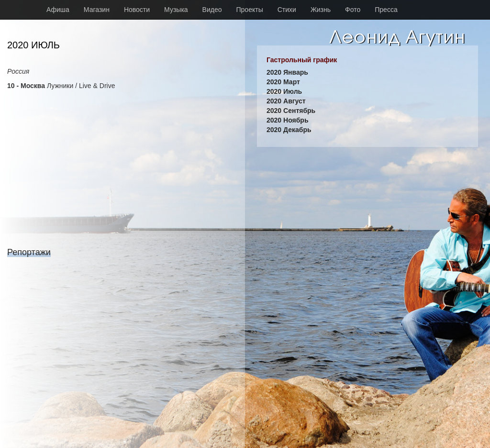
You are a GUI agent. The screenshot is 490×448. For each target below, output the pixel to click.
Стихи (287, 10)
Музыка (176, 10)
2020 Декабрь (289, 130)
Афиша (58, 10)
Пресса (386, 10)
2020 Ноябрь (288, 120)
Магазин (97, 10)
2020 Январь (287, 72)
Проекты (250, 10)
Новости (137, 10)
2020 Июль (284, 91)
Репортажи (29, 252)
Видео (212, 10)
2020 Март (283, 82)
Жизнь (321, 10)
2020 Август (286, 101)
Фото (353, 10)
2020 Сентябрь (291, 111)
